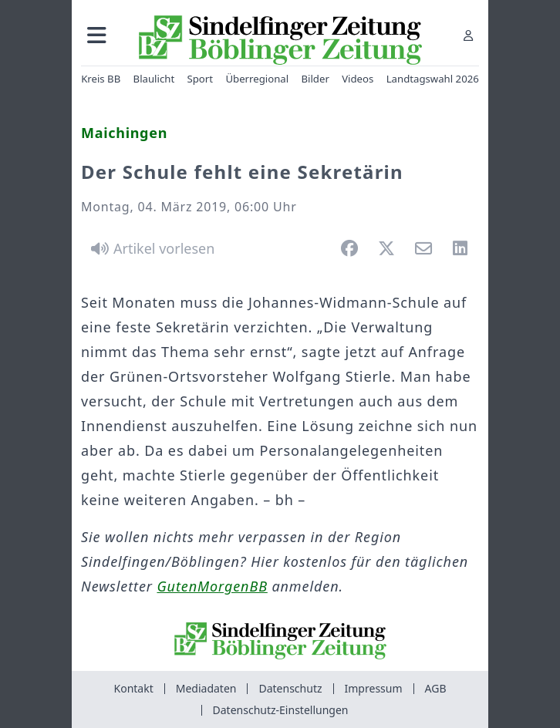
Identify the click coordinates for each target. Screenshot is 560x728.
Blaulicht (154, 79)
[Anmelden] (468, 35)
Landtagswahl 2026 (433, 79)
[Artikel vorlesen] (150, 248)
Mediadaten (206, 688)
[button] (97, 35)
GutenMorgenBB (212, 586)
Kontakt (134, 688)
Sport (201, 79)
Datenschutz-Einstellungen (281, 710)
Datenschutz (290, 688)
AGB (436, 688)
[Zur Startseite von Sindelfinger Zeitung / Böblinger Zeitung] (280, 40)
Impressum (374, 688)
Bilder (315, 79)
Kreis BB (101, 79)
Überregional (257, 79)
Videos (358, 79)
